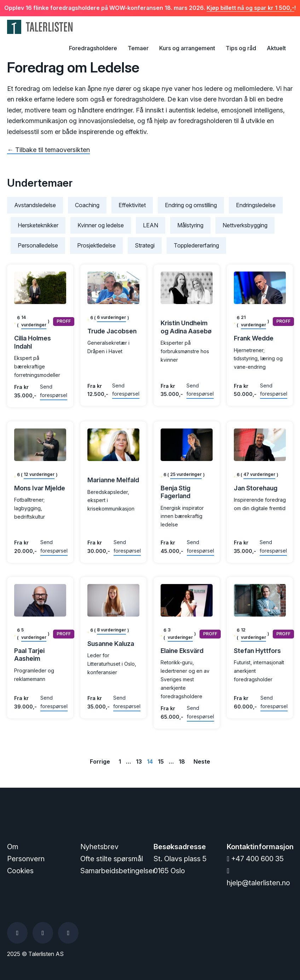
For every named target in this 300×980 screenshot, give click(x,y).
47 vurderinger (259, 474)
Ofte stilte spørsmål (112, 859)
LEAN (151, 225)
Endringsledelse (256, 205)
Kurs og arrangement (187, 48)
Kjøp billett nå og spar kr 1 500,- (250, 8)
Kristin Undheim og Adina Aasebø (186, 327)
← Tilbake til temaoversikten (48, 150)
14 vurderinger (34, 321)
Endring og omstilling (191, 205)
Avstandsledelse (35, 205)
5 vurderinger (34, 633)
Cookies (20, 871)
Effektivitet (132, 205)
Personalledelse (38, 245)
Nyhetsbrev (99, 847)
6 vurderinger (111, 317)
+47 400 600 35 (255, 859)
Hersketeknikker (38, 225)
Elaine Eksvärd (182, 651)
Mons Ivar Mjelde (40, 488)
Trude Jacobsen (112, 331)
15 (161, 762)
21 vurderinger (253, 321)
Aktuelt (276, 48)
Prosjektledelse (96, 245)
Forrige (100, 762)
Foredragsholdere (93, 48)
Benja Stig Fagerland (175, 492)
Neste (202, 762)
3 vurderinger (180, 633)
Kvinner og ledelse (101, 225)
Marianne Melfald (113, 480)
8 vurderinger (111, 630)
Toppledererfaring (196, 245)
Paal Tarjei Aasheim (29, 655)
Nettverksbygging (245, 225)
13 (139, 762)
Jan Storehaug (256, 488)
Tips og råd (241, 48)
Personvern (26, 859)
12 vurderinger (39, 474)
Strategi (145, 245)
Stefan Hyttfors (257, 651)
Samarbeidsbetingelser (118, 871)
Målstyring (190, 225)
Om (13, 847)
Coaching (87, 205)
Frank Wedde (254, 338)
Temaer (138, 48)
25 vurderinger (186, 474)
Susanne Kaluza (111, 644)
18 (182, 762)
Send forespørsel (54, 391)
